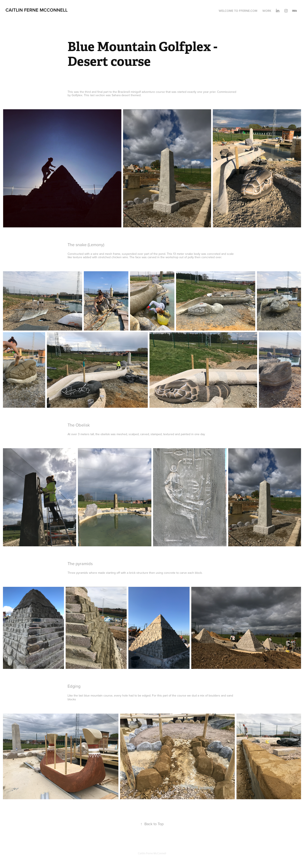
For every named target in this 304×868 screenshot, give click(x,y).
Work (267, 11)
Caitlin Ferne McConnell (37, 10)
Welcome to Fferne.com (238, 11)
